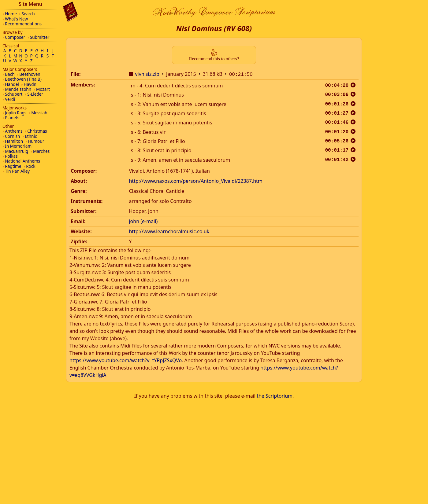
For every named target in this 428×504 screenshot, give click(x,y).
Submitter (40, 37)
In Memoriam (18, 146)
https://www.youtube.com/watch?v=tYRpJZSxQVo (126, 360)
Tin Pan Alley (17, 171)
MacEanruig (17, 151)
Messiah (39, 113)
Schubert (14, 94)
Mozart (43, 89)
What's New (16, 19)
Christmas (37, 131)
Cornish (12, 136)
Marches (41, 151)
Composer (15, 37)
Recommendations (23, 24)
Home (11, 14)
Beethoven (30, 74)
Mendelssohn (18, 89)
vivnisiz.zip (147, 74)
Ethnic (31, 136)
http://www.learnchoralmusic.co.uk (169, 231)
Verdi (10, 99)
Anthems (14, 131)
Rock (31, 166)
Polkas (11, 156)
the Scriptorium (275, 395)
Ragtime (13, 166)
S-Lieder (35, 94)
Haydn (30, 84)
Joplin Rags (16, 113)
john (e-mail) (143, 221)
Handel (12, 84)
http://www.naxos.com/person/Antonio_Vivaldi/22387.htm (195, 180)
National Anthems (22, 161)
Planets (12, 118)
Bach (10, 74)
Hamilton (14, 141)
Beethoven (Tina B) (23, 79)
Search (28, 14)
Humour (36, 141)
